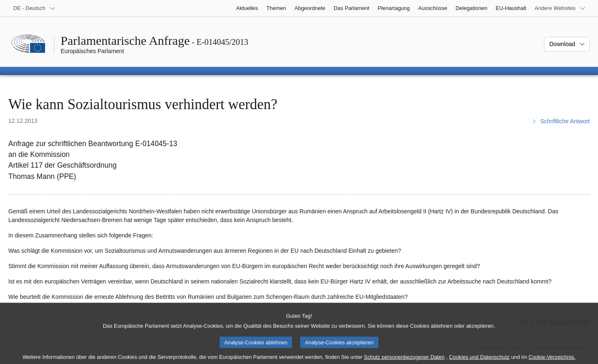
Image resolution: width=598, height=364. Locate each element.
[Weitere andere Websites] (560, 8)
